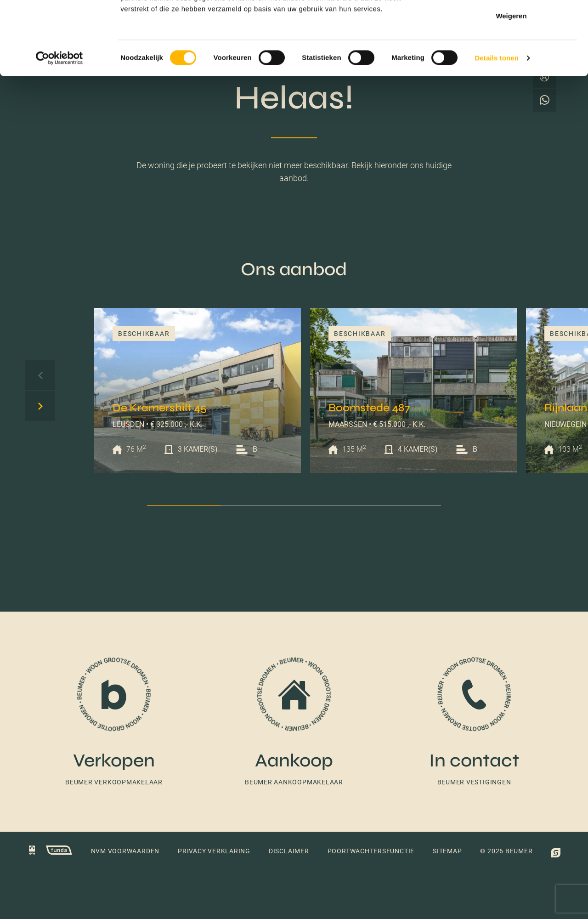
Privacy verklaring (214, 851)
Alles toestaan (511, 24)
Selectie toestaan (512, 54)
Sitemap (447, 851)
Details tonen (496, 127)
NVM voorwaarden (125, 851)
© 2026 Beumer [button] (506, 851)
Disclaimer (289, 851)
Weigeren (511, 84)
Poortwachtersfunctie (371, 851)
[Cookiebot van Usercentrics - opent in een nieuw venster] (59, 127)
